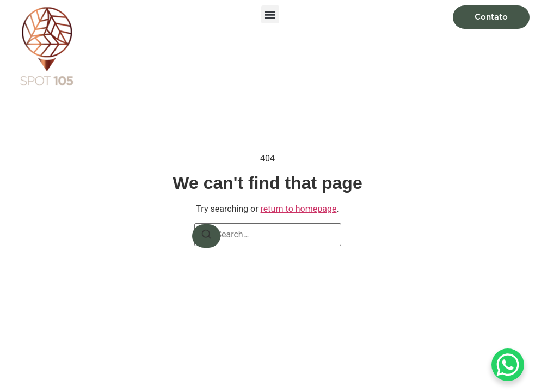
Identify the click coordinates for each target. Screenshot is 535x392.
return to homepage (299, 209)
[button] (270, 14)
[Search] (206, 236)
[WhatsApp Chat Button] (508, 365)
